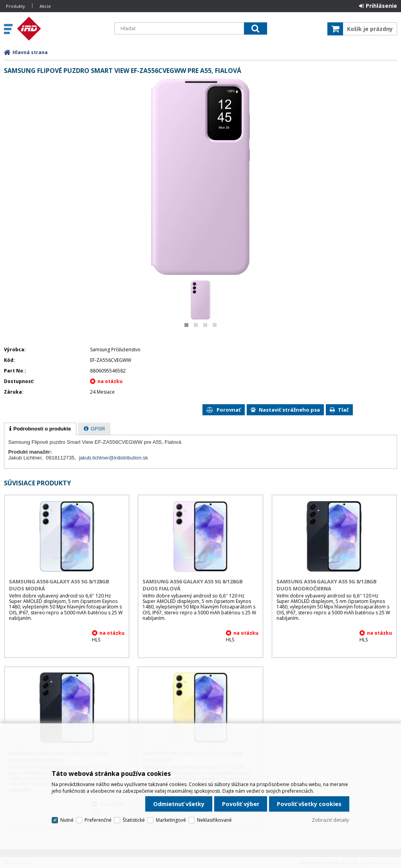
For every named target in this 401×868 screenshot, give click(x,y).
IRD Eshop (61, 29)
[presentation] (40, 429)
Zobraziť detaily (331, 820)
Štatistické (134, 820)
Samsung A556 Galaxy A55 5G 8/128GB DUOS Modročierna (327, 585)
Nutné (67, 820)
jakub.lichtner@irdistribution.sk (113, 458)
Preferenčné (98, 820)
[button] (186, 325)
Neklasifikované (214, 820)
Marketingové (171, 820)
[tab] (40, 429)
